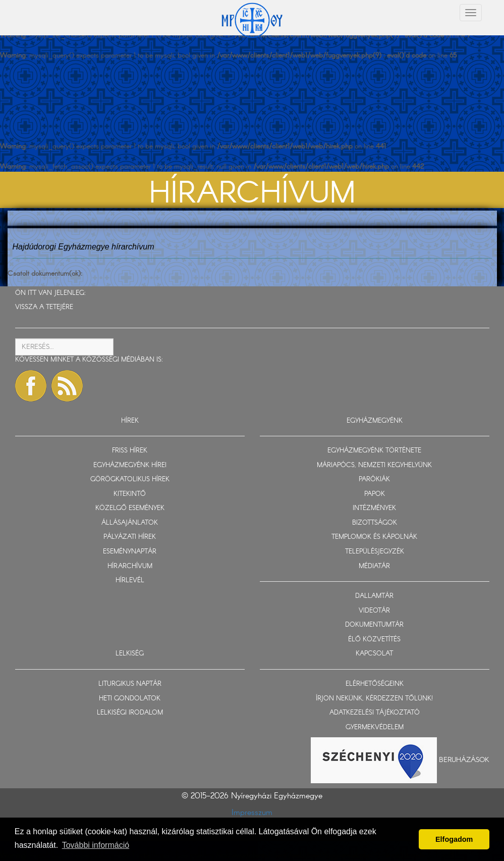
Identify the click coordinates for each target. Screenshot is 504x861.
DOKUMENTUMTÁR (374, 625)
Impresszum (252, 813)
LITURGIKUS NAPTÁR (130, 684)
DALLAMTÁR (374, 596)
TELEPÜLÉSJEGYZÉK (375, 552)
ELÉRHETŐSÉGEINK (375, 684)
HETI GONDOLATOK (130, 699)
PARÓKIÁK (374, 479)
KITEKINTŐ (130, 494)
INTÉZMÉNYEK (374, 508)
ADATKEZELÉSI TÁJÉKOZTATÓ (375, 713)
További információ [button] (96, 845)
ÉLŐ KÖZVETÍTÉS (374, 640)
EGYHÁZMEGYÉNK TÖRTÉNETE (374, 451)
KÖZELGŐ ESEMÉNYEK (130, 508)
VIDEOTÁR (374, 611)
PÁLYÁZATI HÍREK (130, 537)
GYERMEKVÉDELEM (375, 727)
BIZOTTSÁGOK (375, 523)
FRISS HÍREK (130, 451)
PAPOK (375, 494)
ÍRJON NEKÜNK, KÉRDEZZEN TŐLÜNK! (374, 699)
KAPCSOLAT (374, 654)
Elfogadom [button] (454, 839)
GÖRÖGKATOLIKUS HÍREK (130, 479)
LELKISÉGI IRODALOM (130, 713)
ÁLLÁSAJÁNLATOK (130, 523)
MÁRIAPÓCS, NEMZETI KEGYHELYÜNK (374, 465)
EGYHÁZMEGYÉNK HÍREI (130, 465)
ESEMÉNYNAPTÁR (130, 552)
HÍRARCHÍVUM (130, 566)
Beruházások (464, 760)
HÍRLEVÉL (130, 580)
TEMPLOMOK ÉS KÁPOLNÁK (374, 537)
